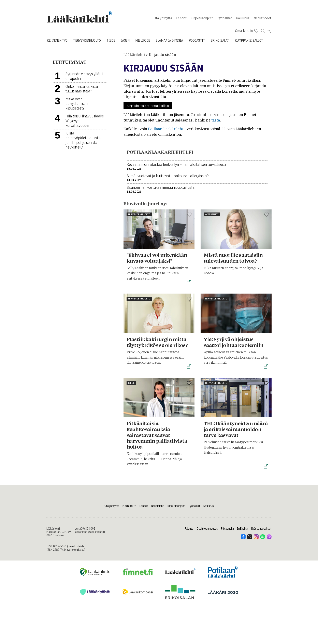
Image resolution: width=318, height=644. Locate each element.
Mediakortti (129, 508)
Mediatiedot (262, 19)
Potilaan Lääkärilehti (166, 131)
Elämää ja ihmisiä (169, 43)
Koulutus (243, 19)
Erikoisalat (220, 43)
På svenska (227, 531)
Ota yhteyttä (163, 19)
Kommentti (212, 216)
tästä (216, 122)
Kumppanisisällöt (249, 43)
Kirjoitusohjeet (202, 19)
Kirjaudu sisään (163, 57)
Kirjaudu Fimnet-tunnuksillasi (148, 108)
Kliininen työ (57, 43)
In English (243, 531)
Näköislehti (158, 508)
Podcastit (197, 43)
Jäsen (125, 43)
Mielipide (143, 43)
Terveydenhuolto (87, 43)
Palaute (189, 531)
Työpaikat (224, 19)
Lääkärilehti (134, 57)
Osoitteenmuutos (207, 531)
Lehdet (181, 19)
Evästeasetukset (261, 531)
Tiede (111, 43)
